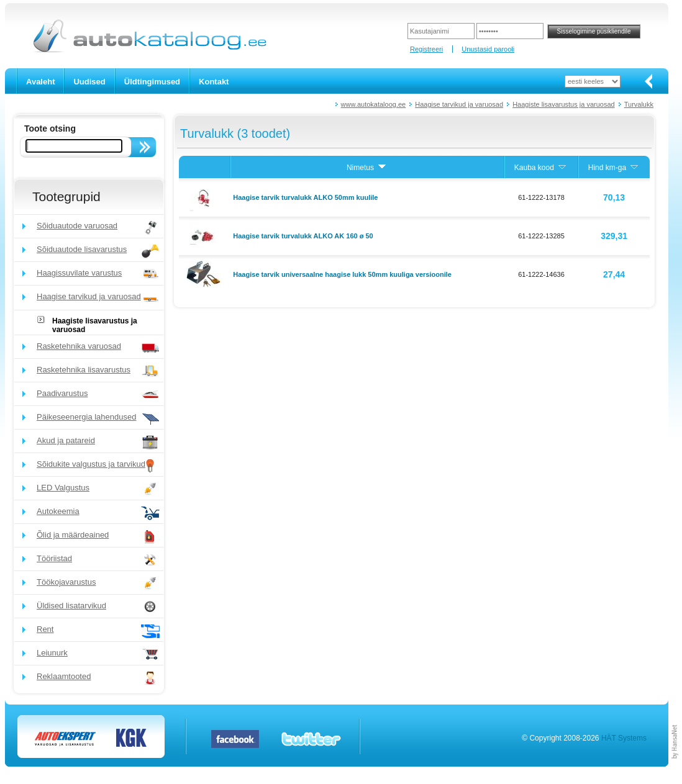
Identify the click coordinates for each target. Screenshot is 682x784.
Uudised (89, 82)
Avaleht (40, 82)
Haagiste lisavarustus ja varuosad (563, 104)
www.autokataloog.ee (374, 104)
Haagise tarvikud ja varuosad (459, 104)
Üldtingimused (152, 82)
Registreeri (426, 49)
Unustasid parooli (488, 49)
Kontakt (214, 82)
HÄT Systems (624, 738)
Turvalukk (639, 104)
